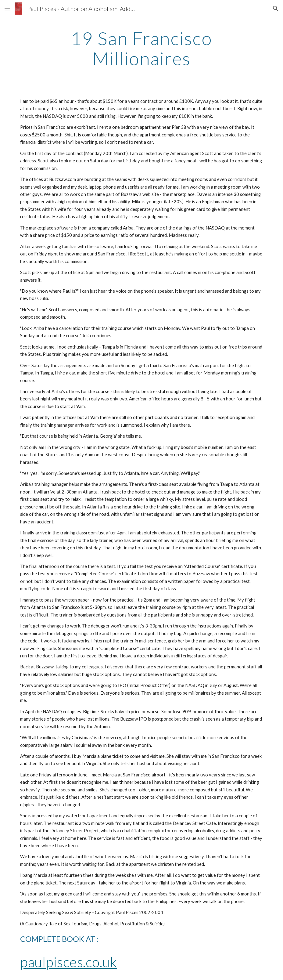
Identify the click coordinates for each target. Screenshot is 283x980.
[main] (141, 48)
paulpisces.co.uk (68, 962)
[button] (7, 8)
